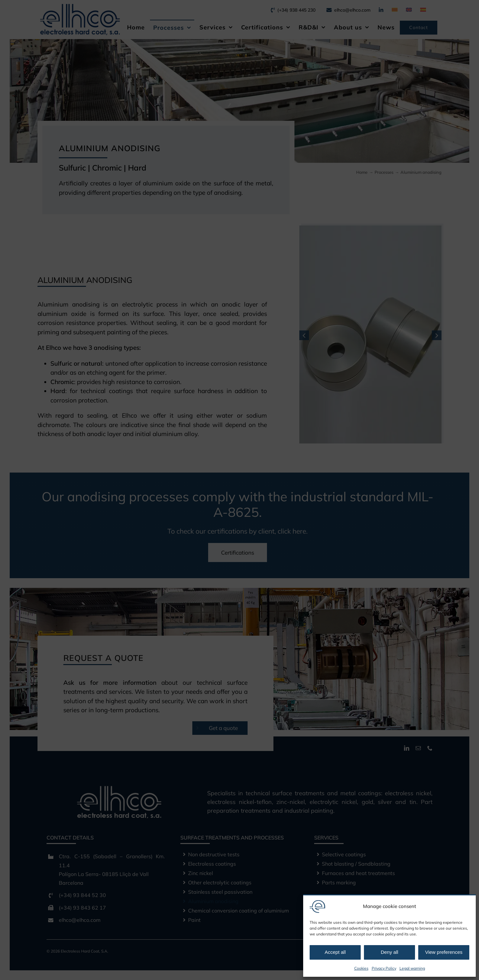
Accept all (335, 952)
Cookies (361, 968)
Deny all (389, 952)
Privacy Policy (384, 968)
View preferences (444, 952)
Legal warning (412, 968)
